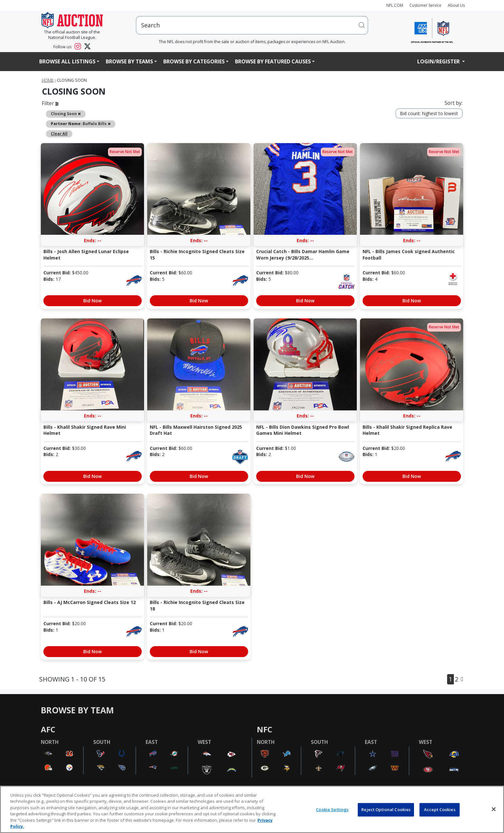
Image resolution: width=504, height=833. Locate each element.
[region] (252, 809)
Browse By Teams (129, 61)
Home (48, 80)
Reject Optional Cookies (386, 810)
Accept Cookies (440, 810)
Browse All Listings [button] (67, 61)
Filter (50, 103)
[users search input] (252, 25)
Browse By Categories (194, 61)
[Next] (462, 679)
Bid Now (92, 301)
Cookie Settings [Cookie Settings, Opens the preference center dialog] (332, 810)
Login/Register (439, 61)
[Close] (494, 809)
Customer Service (425, 5)
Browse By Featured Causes (273, 61)
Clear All (59, 133)
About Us (456, 5)
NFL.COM (395, 5)
